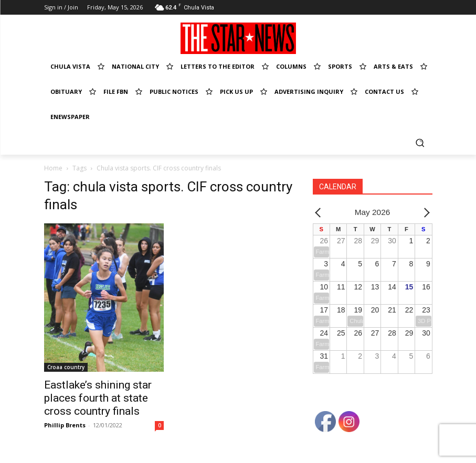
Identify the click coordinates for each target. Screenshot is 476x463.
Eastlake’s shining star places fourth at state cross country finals (98, 398)
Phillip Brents (65, 425)
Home (53, 168)
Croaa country (66, 367)
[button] (420, 142)
